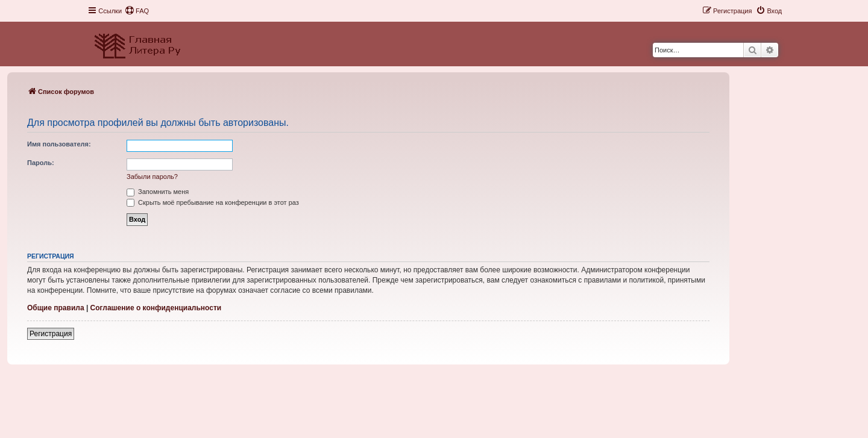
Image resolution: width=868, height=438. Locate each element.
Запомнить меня (158, 192)
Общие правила (56, 308)
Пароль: (41, 163)
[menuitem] (137, 11)
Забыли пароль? (152, 177)
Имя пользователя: (59, 144)
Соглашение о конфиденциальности (156, 308)
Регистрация (51, 334)
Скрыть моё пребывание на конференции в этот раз (213, 202)
